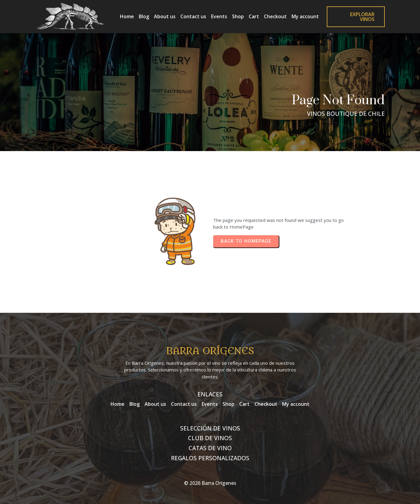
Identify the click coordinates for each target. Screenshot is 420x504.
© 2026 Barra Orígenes (210, 483)
